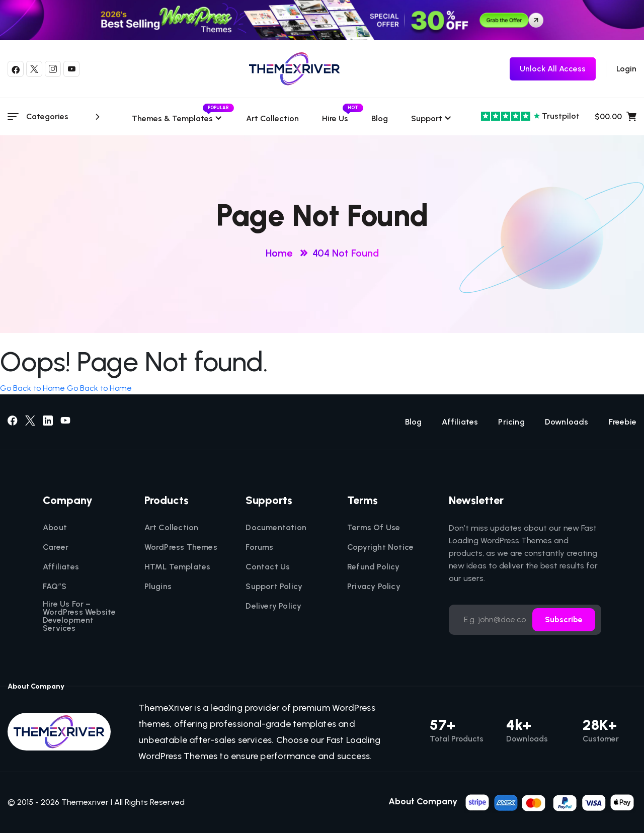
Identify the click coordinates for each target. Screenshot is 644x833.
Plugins (158, 587)
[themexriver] (295, 69)
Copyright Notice (380, 547)
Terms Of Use (374, 528)
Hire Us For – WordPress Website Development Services (79, 616)
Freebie (623, 422)
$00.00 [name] (616, 117)
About (55, 528)
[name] (550, 802)
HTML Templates (178, 567)
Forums (259, 547)
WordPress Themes (181, 547)
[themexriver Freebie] (553, 69)
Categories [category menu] (65, 117)
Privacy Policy (374, 587)
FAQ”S (55, 587)
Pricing (511, 422)
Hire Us (335, 118)
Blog (380, 118)
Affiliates (460, 422)
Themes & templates (177, 118)
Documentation (276, 528)
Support (427, 118)
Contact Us (268, 567)
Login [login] (626, 69)
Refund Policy (374, 567)
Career (56, 547)
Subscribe (564, 619)
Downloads (567, 422)
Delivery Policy (273, 606)
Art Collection (272, 118)
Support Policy (274, 587)
